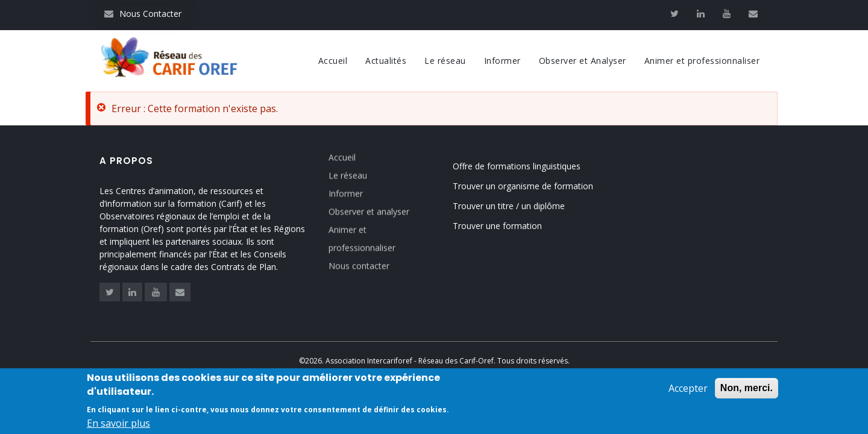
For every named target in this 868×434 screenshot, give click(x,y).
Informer (502, 61)
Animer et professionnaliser (702, 61)
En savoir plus (118, 424)
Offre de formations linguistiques (517, 166)
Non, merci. (747, 389)
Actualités (386, 61)
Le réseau (445, 61)
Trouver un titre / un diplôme (509, 206)
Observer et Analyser (583, 61)
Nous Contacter (143, 14)
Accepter (688, 389)
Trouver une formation (497, 226)
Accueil (333, 61)
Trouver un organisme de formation (523, 186)
